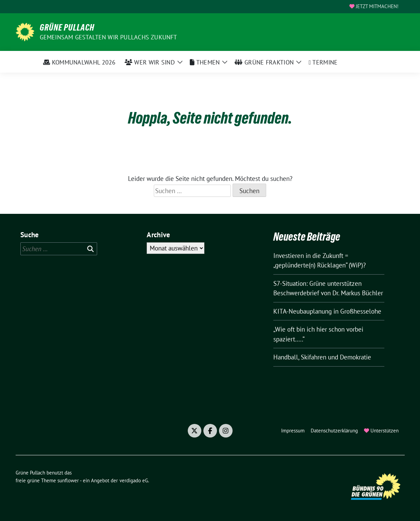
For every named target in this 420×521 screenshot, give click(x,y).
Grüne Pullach (67, 27)
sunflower (68, 480)
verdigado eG (134, 480)
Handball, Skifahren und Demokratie (322, 357)
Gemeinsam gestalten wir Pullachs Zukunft (108, 37)
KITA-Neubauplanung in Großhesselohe (327, 311)
